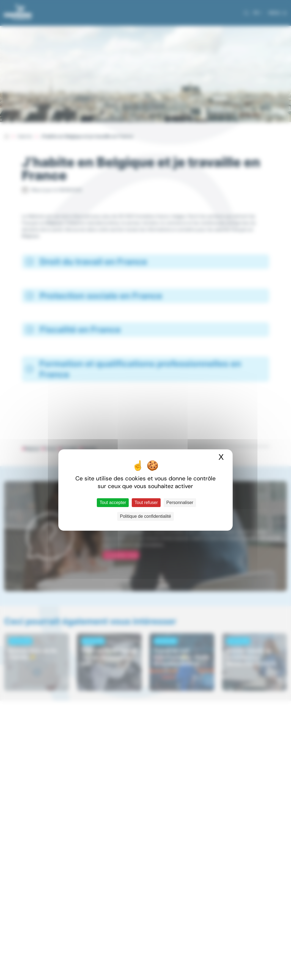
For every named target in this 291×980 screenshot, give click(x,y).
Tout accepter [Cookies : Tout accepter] (113, 503)
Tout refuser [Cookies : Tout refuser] (146, 503)
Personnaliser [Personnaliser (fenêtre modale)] (180, 503)
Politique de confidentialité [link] (145, 516)
